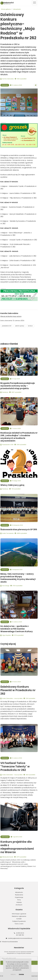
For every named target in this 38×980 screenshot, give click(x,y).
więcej (13, 974)
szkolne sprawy (20, 326)
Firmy (19, 900)
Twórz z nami (19, 924)
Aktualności (17, 9)
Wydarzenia (19, 895)
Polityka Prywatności (19, 921)
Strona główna (6, 9)
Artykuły (19, 902)
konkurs (30, 326)
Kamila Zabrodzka (8, 79)
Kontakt (19, 919)
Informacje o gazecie (19, 914)
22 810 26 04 (20, 933)
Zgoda (21, 974)
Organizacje (19, 897)
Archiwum (19, 905)
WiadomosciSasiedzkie (10, 942)
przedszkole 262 (7, 326)
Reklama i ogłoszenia (19, 916)
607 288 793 (20, 935)
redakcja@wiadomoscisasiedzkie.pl (20, 938)
